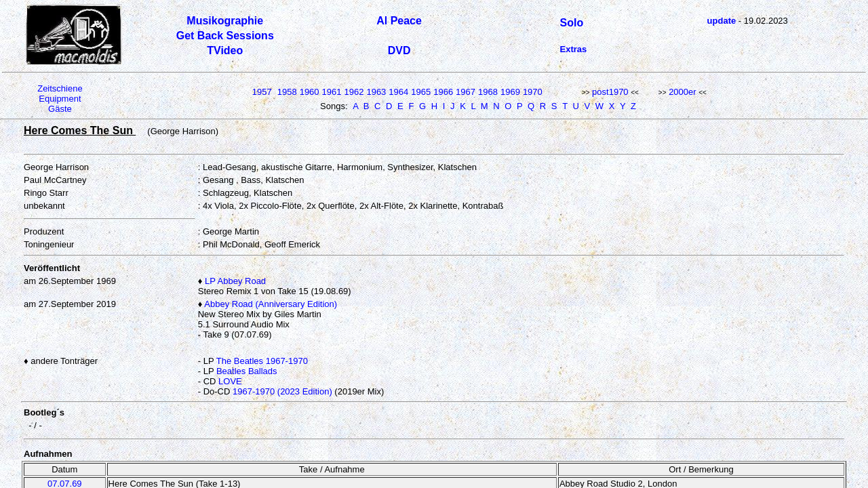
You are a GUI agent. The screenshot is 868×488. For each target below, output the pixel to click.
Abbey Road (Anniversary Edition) (271, 304)
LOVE (230, 381)
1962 (354, 92)
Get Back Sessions (225, 36)
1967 (466, 92)
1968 (488, 92)
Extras (574, 49)
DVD (399, 50)
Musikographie (225, 21)
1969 (510, 92)
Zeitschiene (60, 88)
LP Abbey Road (235, 281)
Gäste (60, 109)
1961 (332, 92)
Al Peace (399, 21)
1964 (398, 92)
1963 (376, 92)
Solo (572, 23)
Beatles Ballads (247, 371)
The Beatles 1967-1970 (262, 361)
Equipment (60, 99)
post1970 (610, 92)
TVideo (225, 50)
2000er (682, 92)
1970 (533, 92)
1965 (421, 92)
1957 (262, 92)
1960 (310, 92)
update (722, 21)
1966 (443, 92)
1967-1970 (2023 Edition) (282, 391)
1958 (287, 92)
